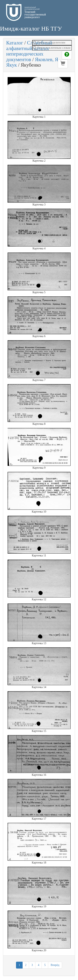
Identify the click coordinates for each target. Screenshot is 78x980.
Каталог (15, 43)
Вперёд (55, 965)
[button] (63, 64)
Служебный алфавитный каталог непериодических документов (29, 51)
